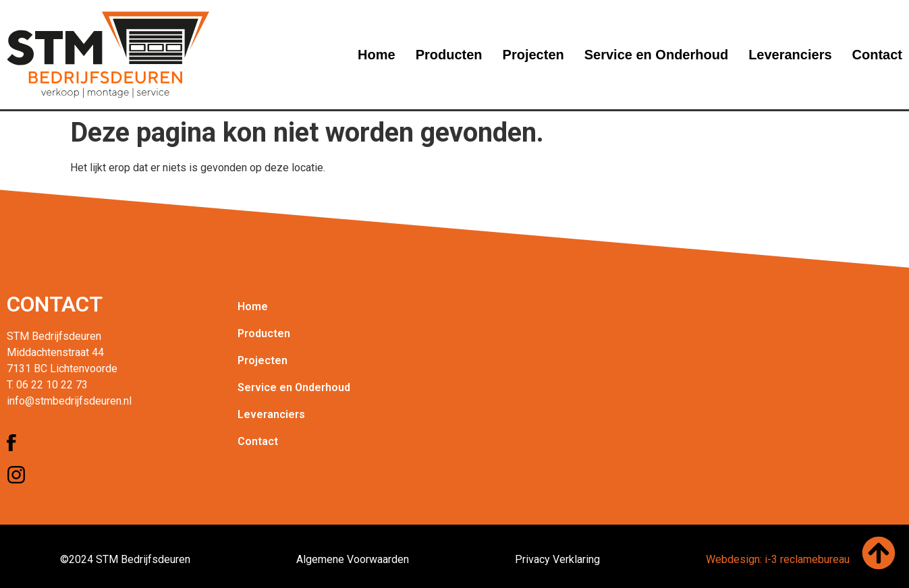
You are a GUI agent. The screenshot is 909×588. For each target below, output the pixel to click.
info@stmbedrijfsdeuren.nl (69, 401)
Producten (449, 55)
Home (377, 55)
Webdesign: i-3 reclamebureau (778, 559)
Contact (877, 55)
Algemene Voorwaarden (353, 559)
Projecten (533, 55)
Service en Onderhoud (656, 55)
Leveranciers (790, 55)
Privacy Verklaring (557, 559)
